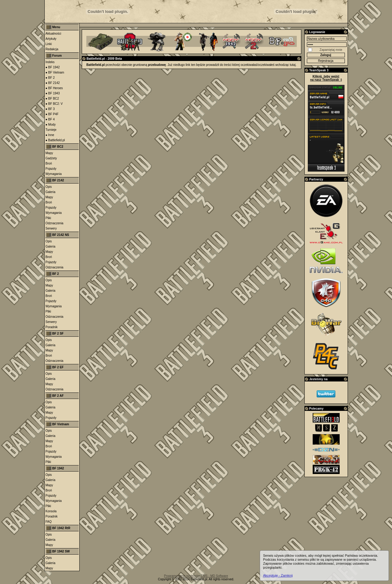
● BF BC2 (52, 99)
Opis (49, 187)
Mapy (49, 153)
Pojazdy (51, 169)
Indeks (50, 62)
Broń (49, 163)
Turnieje (51, 130)
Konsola (51, 511)
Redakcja (52, 49)
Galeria (51, 192)
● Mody (51, 125)
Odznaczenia (55, 223)
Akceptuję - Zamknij (278, 575)
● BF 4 (50, 119)
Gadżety (51, 158)
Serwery (51, 228)
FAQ (49, 522)
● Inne (50, 135)
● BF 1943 (53, 93)
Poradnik (52, 327)
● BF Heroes (54, 88)
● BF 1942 (53, 67)
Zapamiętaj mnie (331, 50)
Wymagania (54, 174)
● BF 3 (50, 109)
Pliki (48, 218)
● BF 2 (50, 78)
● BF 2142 (53, 83)
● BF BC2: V (54, 104)
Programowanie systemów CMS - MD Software (196, 576)
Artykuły (51, 39)
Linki (49, 44)
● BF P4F (52, 114)
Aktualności (53, 34)
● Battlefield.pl (55, 140)
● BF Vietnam (55, 72)
